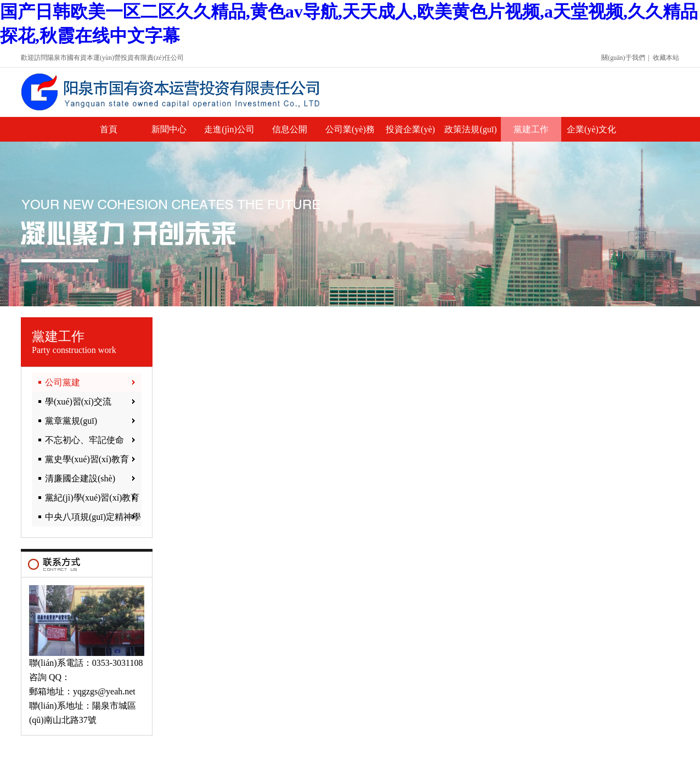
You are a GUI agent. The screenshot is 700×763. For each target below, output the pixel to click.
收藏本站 (666, 58)
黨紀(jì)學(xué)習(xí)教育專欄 (86, 500)
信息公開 (290, 129)
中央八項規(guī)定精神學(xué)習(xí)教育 (86, 519)
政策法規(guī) (470, 129)
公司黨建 (63, 382)
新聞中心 (169, 129)
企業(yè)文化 (591, 129)
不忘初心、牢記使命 (84, 440)
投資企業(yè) (410, 129)
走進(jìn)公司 (229, 129)
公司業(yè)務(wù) (350, 133)
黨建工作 (531, 129)
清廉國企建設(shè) (80, 478)
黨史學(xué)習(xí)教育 (87, 459)
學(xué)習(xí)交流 (78, 402)
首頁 (109, 129)
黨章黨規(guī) (71, 421)
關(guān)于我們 (623, 58)
